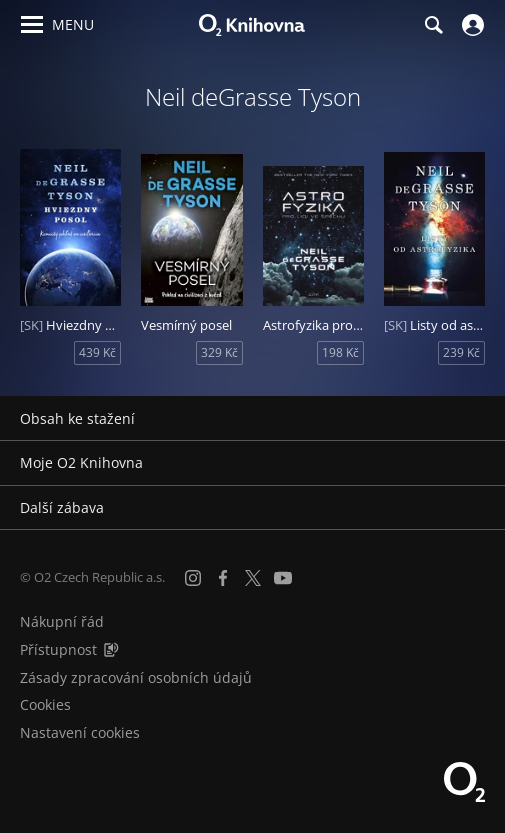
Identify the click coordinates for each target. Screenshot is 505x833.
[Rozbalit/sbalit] (477, 419)
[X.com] (253, 578)
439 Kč (97, 352)
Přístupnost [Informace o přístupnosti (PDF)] (58, 649)
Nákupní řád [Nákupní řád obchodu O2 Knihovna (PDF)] (62, 621)
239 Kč (461, 352)
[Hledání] (433, 25)
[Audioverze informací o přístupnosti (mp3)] (111, 649)
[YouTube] (283, 578)
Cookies (45, 704)
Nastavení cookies (80, 732)
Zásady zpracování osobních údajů (136, 677)
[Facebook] (223, 578)
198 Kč (340, 352)
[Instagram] (193, 578)
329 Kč (219, 352)
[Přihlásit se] (470, 25)
